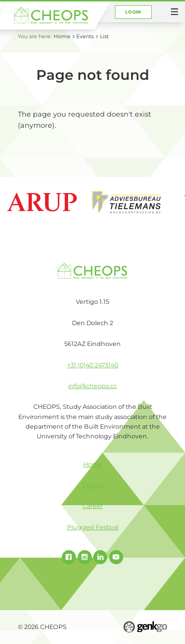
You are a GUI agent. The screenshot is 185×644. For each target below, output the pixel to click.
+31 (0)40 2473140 (93, 365)
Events (85, 36)
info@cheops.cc (92, 386)
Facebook (69, 557)
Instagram (85, 557)
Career (93, 506)
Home (62, 36)
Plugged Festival (93, 527)
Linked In (100, 557)
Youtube (116, 557)
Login (133, 12)
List (104, 36)
